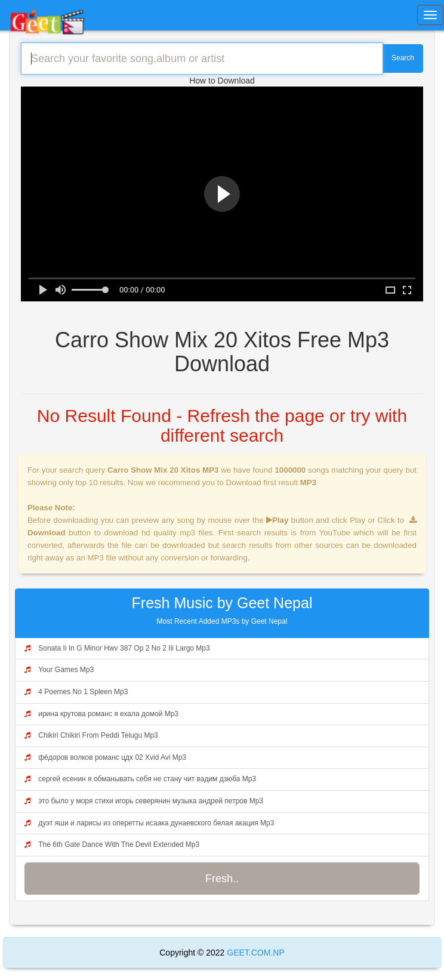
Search (403, 58)
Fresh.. (222, 879)
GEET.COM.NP (254, 953)
